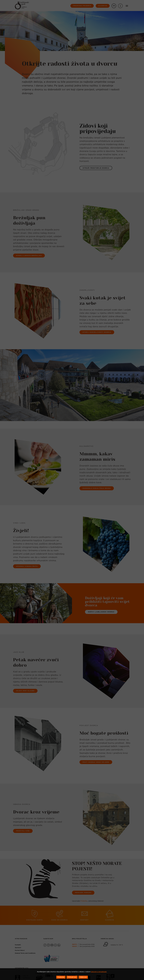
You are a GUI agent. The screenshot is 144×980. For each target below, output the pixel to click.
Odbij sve (83, 977)
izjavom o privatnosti (99, 972)
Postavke (61, 977)
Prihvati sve (72, 977)
